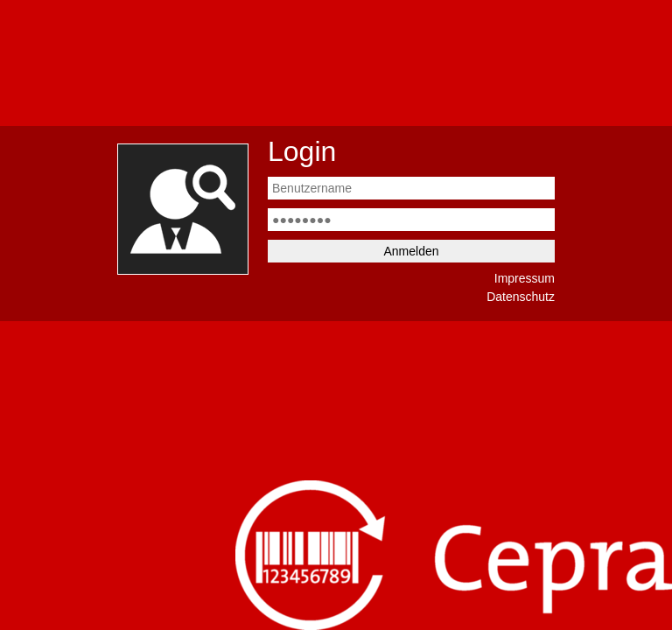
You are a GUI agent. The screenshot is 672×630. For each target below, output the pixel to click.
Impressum (525, 278)
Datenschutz (521, 297)
